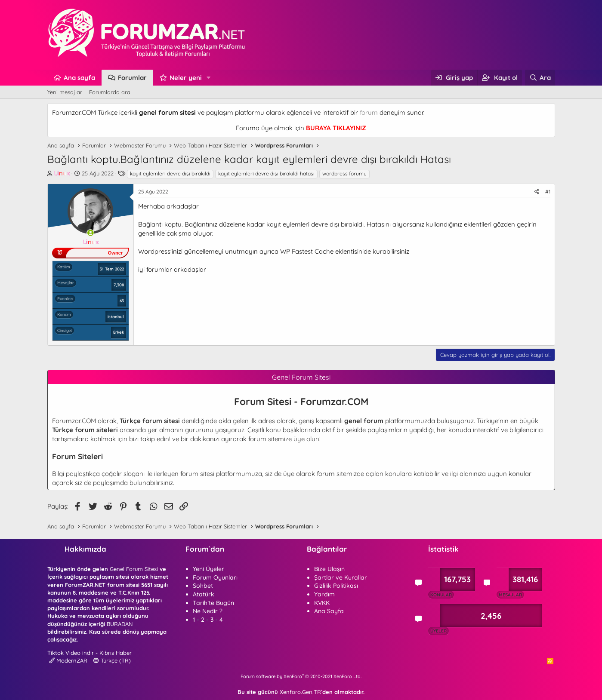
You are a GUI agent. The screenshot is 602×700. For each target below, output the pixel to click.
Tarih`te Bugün (213, 603)
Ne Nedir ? (208, 611)
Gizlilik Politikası (336, 586)
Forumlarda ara (110, 92)
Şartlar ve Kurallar (341, 577)
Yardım (324, 594)
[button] (208, 78)
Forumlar (132, 78)
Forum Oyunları (215, 577)
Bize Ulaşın (329, 569)
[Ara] (540, 78)
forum (369, 112)
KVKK (322, 603)
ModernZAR (68, 660)
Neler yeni (186, 78)
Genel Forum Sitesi (134, 569)
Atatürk (204, 594)
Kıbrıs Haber (116, 653)
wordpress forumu (344, 173)
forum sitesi (197, 474)
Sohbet (203, 586)
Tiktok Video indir (71, 653)
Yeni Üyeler (208, 569)
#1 (548, 192)
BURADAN (120, 624)
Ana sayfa (79, 78)
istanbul (116, 316)
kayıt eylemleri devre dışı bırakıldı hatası (266, 173)
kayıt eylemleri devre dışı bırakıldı (170, 173)
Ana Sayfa (329, 611)
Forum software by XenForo (301, 676)
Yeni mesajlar (65, 92)
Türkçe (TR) (112, 660)
